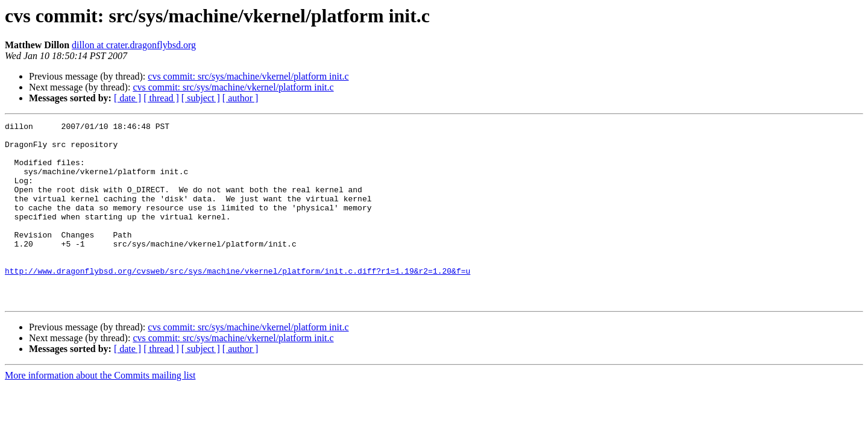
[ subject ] (201, 98)
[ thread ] (161, 98)
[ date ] (127, 98)
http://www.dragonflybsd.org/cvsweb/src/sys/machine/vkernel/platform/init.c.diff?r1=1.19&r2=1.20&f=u (237, 301)
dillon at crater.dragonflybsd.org (134, 45)
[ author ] (241, 98)
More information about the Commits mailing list (100, 411)
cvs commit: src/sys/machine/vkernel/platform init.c (248, 76)
